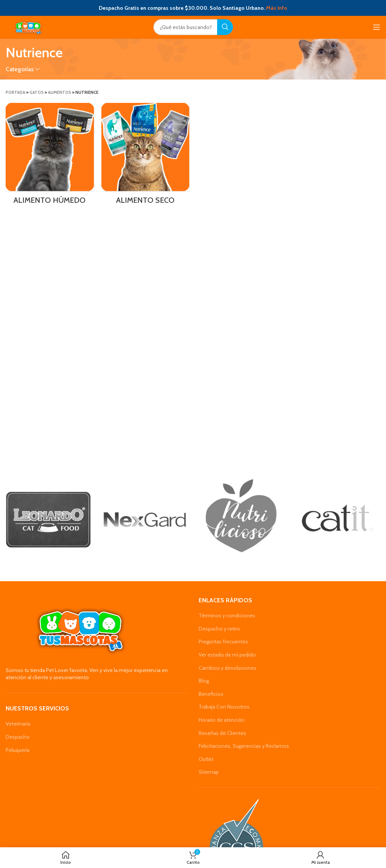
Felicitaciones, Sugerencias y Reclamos (244, 746)
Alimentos (60, 92)
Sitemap (209, 772)
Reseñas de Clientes (222, 733)
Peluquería (18, 750)
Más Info (277, 8)
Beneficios (211, 694)
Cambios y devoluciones (227, 668)
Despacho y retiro (219, 629)
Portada (15, 92)
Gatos (37, 92)
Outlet (206, 759)
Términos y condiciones (227, 615)
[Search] (193, 27)
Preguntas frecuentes (223, 641)
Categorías (20, 69)
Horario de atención (222, 720)
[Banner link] (48, 520)
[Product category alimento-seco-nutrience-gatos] (146, 156)
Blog (204, 681)
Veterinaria (18, 724)
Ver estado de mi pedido (227, 655)
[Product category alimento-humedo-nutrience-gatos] (50, 156)
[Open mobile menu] (377, 27)
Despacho (18, 737)
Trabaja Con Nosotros (224, 707)
